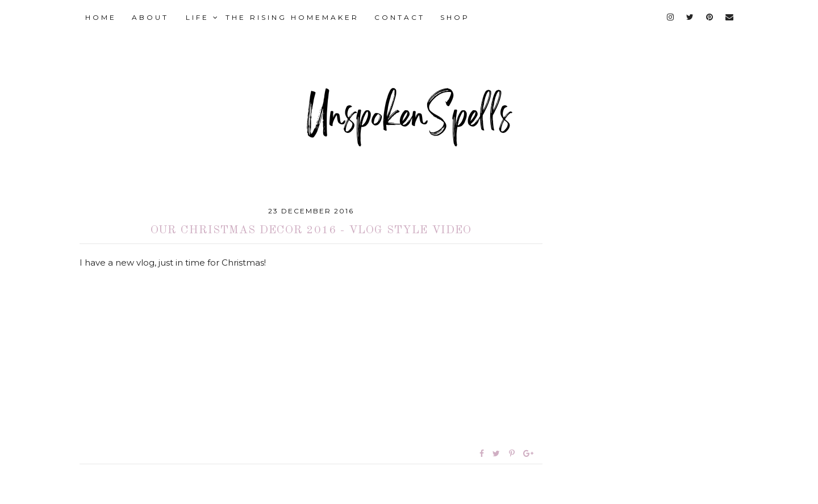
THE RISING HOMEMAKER (292, 17)
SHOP (455, 17)
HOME (101, 17)
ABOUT (150, 17)
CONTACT (400, 17)
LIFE (203, 17)
